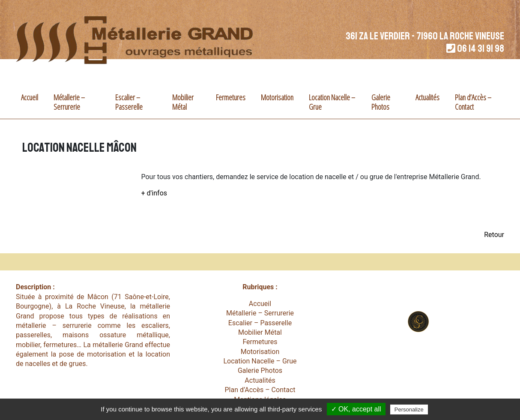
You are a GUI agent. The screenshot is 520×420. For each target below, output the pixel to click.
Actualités (427, 97)
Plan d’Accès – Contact (473, 102)
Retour (494, 235)
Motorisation (277, 97)
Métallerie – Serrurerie (69, 102)
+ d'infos (154, 193)
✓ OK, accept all (356, 409)
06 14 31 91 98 (481, 48)
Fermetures (231, 97)
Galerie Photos (381, 102)
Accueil (30, 97)
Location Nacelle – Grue (332, 102)
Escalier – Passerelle (129, 102)
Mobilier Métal (183, 102)
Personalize (409, 409)
